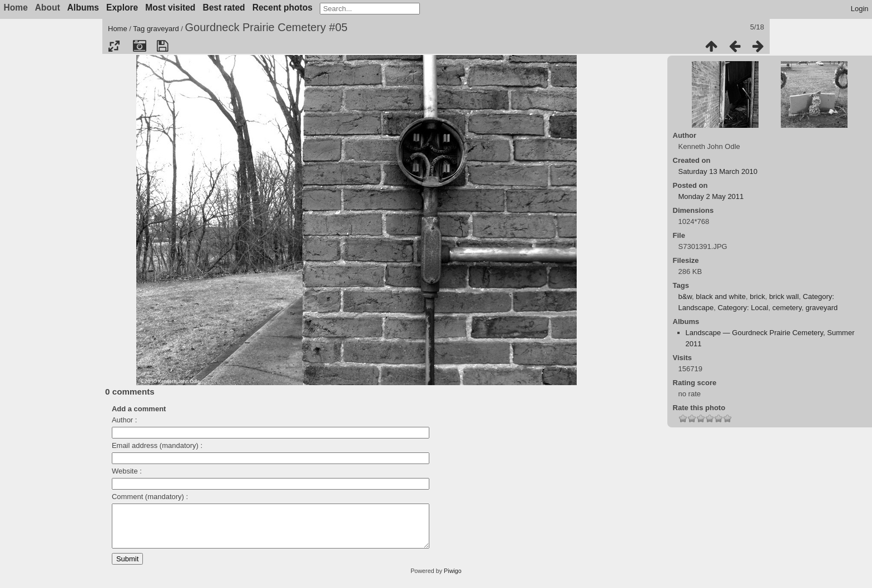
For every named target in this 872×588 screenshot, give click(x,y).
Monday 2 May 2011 (711, 196)
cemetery (787, 308)
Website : (127, 471)
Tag (139, 29)
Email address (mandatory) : (157, 445)
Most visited (170, 8)
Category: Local (743, 308)
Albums (83, 8)
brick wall (784, 297)
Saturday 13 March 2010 (718, 171)
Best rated (224, 8)
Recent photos (283, 8)
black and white (721, 297)
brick (757, 297)
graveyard (163, 29)
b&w (685, 297)
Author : (125, 420)
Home (118, 29)
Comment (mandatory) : (150, 497)
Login (860, 9)
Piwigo (453, 579)
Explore (122, 8)
